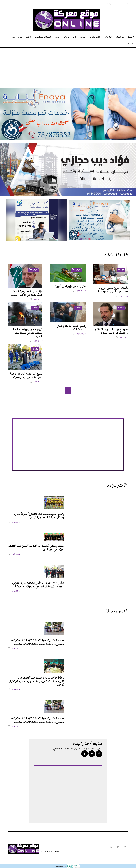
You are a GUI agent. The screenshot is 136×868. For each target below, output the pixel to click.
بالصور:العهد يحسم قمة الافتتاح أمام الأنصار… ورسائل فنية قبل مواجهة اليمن (38, 516)
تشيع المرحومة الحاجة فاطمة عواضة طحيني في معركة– (26, 376)
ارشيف (28, 37)
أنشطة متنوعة (95, 37)
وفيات (66, 37)
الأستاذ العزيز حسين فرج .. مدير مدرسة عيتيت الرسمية (113, 290)
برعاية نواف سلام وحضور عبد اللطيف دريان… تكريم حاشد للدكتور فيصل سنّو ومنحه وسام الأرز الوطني (37, 681)
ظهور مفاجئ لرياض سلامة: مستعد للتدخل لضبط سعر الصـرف (27, 333)
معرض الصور (17, 37)
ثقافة (74, 37)
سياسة (83, 37)
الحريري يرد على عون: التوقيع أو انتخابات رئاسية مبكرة (112, 331)
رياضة (57, 37)
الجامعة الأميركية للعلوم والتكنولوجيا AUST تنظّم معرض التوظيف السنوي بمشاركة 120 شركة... (37, 585)
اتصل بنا (131, 44)
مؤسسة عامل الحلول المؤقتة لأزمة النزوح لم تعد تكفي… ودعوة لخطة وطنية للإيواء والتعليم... (37, 642)
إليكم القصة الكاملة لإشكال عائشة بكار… (71, 328)
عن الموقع (120, 37)
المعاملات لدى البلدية (43, 37)
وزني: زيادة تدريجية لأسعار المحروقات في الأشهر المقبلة (27, 293)
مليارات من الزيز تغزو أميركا (70, 286)
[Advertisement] (68, 66)
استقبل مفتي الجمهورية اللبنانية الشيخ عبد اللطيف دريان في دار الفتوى (36, 548)
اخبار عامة (108, 37)
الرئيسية (131, 37)
